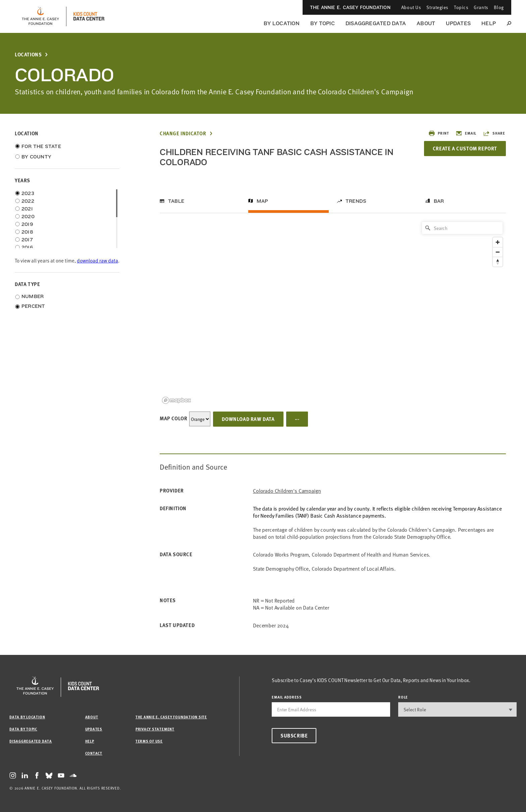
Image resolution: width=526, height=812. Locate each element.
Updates (458, 23)
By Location (282, 23)
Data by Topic (23, 729)
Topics (461, 7)
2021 (27, 209)
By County (36, 157)
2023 (28, 193)
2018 (27, 232)
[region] (333, 312)
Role (403, 697)
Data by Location (27, 717)
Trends (356, 201)
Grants (481, 7)
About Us (411, 7)
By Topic (323, 23)
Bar (439, 201)
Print (439, 133)
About (426, 23)
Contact (94, 753)
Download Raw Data (248, 419)
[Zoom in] (498, 242)
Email (466, 133)
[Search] (462, 228)
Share (494, 133)
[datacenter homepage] (89, 16)
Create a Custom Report (465, 148)
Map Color (173, 418)
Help (489, 23)
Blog (499, 7)
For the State (41, 146)
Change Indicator (183, 133)
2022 (28, 201)
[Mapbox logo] (176, 400)
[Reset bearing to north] (498, 262)
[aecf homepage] (40, 16)
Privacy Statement (155, 729)
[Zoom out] (498, 252)
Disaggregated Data (376, 23)
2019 (27, 224)
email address (287, 697)
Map (262, 201)
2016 (27, 247)
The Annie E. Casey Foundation (350, 7)
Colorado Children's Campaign (287, 491)
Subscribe (294, 735)
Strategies (437, 7)
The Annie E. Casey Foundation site (171, 717)
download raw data (97, 260)
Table (176, 201)
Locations (28, 55)
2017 (27, 240)
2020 (28, 217)
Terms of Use (149, 741)
